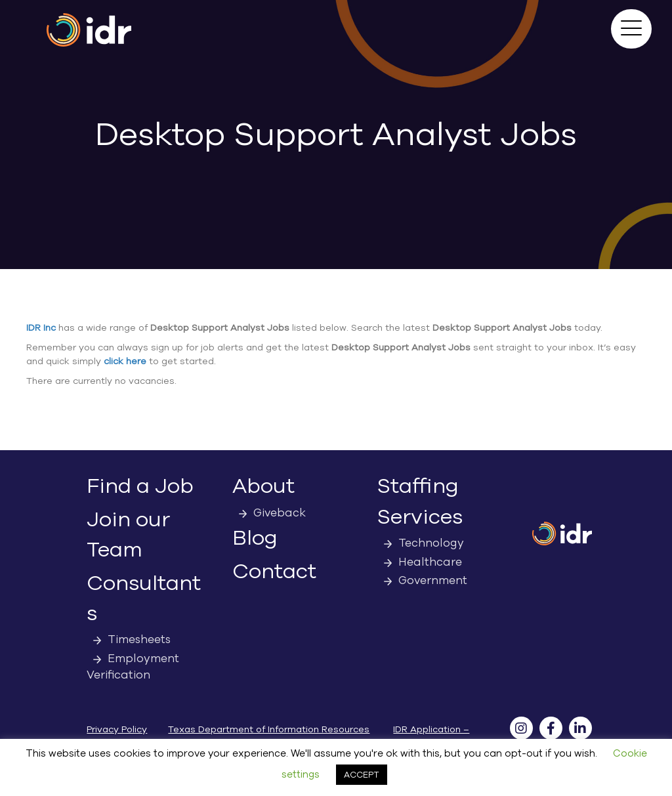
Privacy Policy (117, 729)
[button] (631, 29)
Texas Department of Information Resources (269, 729)
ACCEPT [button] (362, 775)
